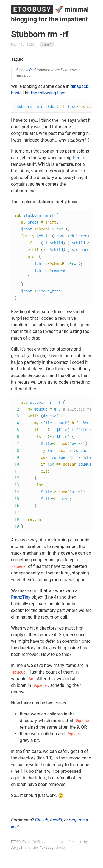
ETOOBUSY (32, 9)
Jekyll (17, 847)
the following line (47, 93)
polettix (55, 842)
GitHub (41, 820)
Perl (32, 70)
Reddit (56, 820)
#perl (47, 44)
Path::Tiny (21, 597)
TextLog (47, 847)
